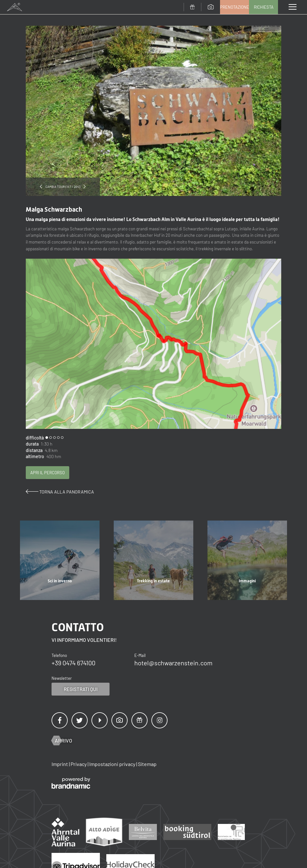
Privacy (79, 764)
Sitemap (147, 764)
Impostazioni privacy (113, 764)
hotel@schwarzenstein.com (173, 663)
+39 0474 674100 (73, 663)
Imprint (60, 764)
